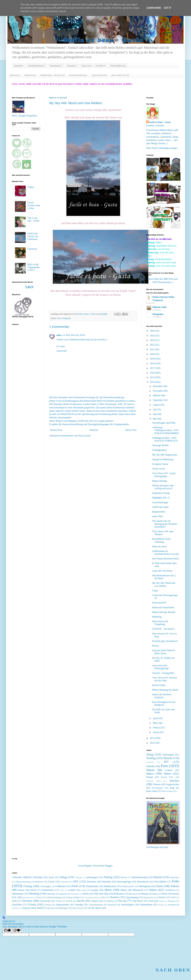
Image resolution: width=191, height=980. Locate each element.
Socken (115, 897)
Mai (155, 419)
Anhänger (78, 878)
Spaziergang (132, 897)
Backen (124, 877)
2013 (153, 738)
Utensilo (48, 905)
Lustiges (94, 890)
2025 (153, 336)
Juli (155, 409)
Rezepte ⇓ (72, 66)
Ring (155, 894)
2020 (153, 354)
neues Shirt (158, 516)
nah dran (51, 908)
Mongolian (158, 314)
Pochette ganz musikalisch (165, 641)
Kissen (21, 890)
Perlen (86, 894)
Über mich (87, 66)
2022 (153, 345)
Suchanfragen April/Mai (164, 423)
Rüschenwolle (28, 898)
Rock (165, 894)
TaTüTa (69, 901)
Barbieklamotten (140, 877)
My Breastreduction (78, 75)
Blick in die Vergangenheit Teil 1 (33, 267)
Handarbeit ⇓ (56, 66)
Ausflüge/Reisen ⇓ (36, 66)
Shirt (103, 897)
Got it (167, 8)
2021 (153, 349)
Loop (84, 890)
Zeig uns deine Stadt (32, 908)
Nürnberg (34, 894)
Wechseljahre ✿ (118, 66)
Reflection (119, 894)
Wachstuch (112, 905)
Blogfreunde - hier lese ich (53, 75)
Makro (150, 774)
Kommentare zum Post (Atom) (76, 436)
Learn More (154, 8)
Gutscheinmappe (160, 502)
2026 (153, 331)
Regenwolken (159, 512)
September (158, 400)
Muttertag (157, 617)
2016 (153, 373)
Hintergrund (145, 886)
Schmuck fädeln (154, 781)
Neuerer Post (56, 430)
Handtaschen (110, 886)
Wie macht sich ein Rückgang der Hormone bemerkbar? (165, 524)
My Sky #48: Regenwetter (165, 455)
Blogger (109, 866)
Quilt (106, 894)
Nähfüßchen (170, 890)
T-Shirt (59, 901)
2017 (153, 368)
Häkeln (150, 770)
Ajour (51, 877)
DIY (166, 762)
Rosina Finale (159, 685)
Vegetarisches (172, 784)
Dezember (158, 386)
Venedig (79, 905)
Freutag (28, 886)
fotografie (67, 318)
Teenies (157, 784)
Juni (155, 414)
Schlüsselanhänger (54, 897)
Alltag (150, 754)
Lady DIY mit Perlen (162, 571)
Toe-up (122, 901)
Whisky (161, 905)
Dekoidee (151, 766)
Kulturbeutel (48, 890)
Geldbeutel (60, 886)
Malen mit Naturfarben (163, 607)
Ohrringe (51, 894)
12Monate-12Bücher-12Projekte (27, 877)
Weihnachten (146, 905)
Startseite (18, 66)
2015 (153, 377)
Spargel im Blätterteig (163, 459)
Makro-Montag (160, 481)
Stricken (174, 781)
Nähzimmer (18, 894)
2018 (153, 363)
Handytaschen (128, 886)
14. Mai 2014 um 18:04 (74, 335)
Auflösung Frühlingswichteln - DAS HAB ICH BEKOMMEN (165, 430)
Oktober (157, 395)
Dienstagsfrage (124, 882)
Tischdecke (109, 901)
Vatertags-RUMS (160, 445)
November (158, 391)
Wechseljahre (158, 788)
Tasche (81, 901)
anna (59, 335)
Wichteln (172, 905)
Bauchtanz (175, 877)
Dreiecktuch (143, 882)
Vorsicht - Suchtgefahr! (163, 673)
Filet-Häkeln (160, 882)
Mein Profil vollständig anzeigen (162, 148)
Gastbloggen (46, 886)
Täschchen (17, 905)
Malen (124, 890)
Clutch (51, 882)
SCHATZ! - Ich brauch (163, 629)
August (157, 405)
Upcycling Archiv (99, 75)
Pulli (96, 894)
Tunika (162, 901)
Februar (157, 728)
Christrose (32, 249)
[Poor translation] (17, 930)
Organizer (63, 894)
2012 (153, 743)
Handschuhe (92, 886)
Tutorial (171, 901)
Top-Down (138, 901)
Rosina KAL (167, 777)
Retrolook (133, 894)
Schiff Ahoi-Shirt (160, 507)
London (169, 770)
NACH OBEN (173, 970)
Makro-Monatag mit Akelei (165, 690)
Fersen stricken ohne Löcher (34, 205)
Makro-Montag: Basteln (164, 612)
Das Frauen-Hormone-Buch (165, 559)
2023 (153, 340)
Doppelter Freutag (161, 493)
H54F (75, 886)
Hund (159, 886)
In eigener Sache (160, 464)
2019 (153, 359)
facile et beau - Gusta (160, 122)
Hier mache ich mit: (120, 75)
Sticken (162, 897)
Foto (59, 318)
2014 (153, 382)
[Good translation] (7, 930)
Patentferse (75, 894)
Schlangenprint (159, 450)
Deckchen (91, 882)
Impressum (15, 75)
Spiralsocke (148, 897)
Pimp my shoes (160, 546)
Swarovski (45, 901)
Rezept (150, 777)
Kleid (33, 890)
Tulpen (31, 187)
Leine (62, 890)
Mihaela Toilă (159, 307)
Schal (39, 897)
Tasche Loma (159, 469)
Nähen (167, 774)
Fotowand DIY (159, 603)
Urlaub (32, 904)
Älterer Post (131, 430)
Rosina (155, 646)
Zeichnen (16, 908)
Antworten (61, 351)
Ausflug (151, 758)
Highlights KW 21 (161, 498)
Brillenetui (39, 882)
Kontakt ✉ (100, 66)
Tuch (151, 901)
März (156, 723)
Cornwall (150, 762)
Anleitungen (168, 755)
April (156, 718)
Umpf (155, 591)
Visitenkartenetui (96, 905)
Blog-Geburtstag (23, 882)
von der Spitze (94, 908)
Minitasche (138, 890)
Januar (156, 732)
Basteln (168, 758)
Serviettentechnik (91, 898)
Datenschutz (30, 75)
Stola (14, 901)
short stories (167, 791)
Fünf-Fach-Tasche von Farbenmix (33, 236)
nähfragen (63, 908)
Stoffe (173, 897)
